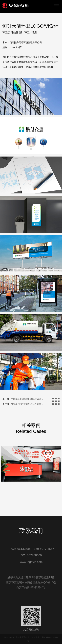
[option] (31, 487)
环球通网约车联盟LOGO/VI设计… (27, 404)
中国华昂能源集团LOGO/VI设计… (27, 399)
